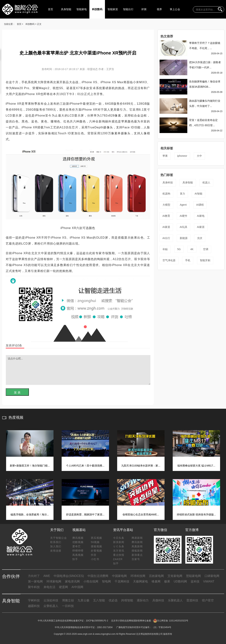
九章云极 (83, 600)
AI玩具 (184, 227)
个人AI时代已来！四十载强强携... (85, 466)
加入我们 (56, 546)
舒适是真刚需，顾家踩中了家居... (85, 514)
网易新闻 (137, 538)
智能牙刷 (205, 260)
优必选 (113, 600)
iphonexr (182, 156)
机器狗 (166, 194)
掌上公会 (175, 9)
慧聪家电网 (193, 576)
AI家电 (201, 216)
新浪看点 (137, 555)
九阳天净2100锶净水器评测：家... (141, 466)
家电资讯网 (72, 581)
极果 (167, 581)
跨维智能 (127, 600)
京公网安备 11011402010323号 (171, 621)
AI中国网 (77, 587)
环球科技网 (138, 576)
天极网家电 (140, 581)
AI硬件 (184, 216)
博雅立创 (68, 600)
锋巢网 (156, 581)
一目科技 (68, 606)
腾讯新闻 (137, 542)
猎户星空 (208, 600)
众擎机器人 (51, 606)
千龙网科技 (122, 581)
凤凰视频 (78, 555)
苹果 (165, 156)
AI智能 (199, 194)
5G (179, 249)
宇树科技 (34, 600)
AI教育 (166, 216)
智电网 (106, 581)
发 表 (17, 392)
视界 (159, 9)
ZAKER (118, 559)
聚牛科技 (34, 587)
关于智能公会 (58, 538)
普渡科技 (192, 600)
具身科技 (168, 182)
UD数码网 (180, 581)
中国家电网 (119, 576)
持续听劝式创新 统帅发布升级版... (196, 514)
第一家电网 (35, 581)
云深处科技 (51, 600)
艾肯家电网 (175, 576)
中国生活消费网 (98, 576)
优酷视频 (78, 542)
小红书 (95, 559)
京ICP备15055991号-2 (97, 621)
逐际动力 (143, 600)
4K (192, 249)
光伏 (200, 238)
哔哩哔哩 (78, 551)
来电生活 (49, 587)
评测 (144, 9)
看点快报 (119, 555)
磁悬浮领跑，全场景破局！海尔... (30, 514)
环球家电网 (54, 581)
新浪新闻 (119, 542)
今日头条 (119, 538)
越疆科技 (34, 606)
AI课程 (200, 205)
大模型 (166, 205)
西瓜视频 (96, 538)
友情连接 (56, 551)
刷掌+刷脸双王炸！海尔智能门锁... (30, 466)
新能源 (184, 238)
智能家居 (113, 9)
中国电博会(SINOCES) (69, 576)
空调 (206, 249)
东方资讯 (119, 551)
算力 (183, 194)
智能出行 (128, 9)
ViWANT (209, 581)
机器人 (206, 182)
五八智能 (99, 600)
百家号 (136, 559)
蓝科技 (195, 581)
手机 (188, 260)
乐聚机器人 (175, 600)
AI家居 (166, 227)
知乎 (116, 563)
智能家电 (82, 9)
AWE (47, 576)
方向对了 (34, 576)
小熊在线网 (91, 581)
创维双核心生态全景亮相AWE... (141, 514)
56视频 (95, 542)
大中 (199, 156)
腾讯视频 (78, 538)
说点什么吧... (78, 370)
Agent (183, 205)
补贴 (165, 249)
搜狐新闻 (137, 551)
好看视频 (96, 551)
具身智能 (66, 9)
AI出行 (166, 238)
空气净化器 (169, 260)
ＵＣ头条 (119, 546)
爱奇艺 (77, 546)
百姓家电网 (156, 576)
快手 (75, 559)
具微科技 (158, 600)
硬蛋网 (63, 587)
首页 (51, 9)
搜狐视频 (96, 546)
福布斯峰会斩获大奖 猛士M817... (196, 466)
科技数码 (97, 9)
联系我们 (56, 542)
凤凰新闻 (137, 546)
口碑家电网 (212, 576)
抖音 (94, 555)
